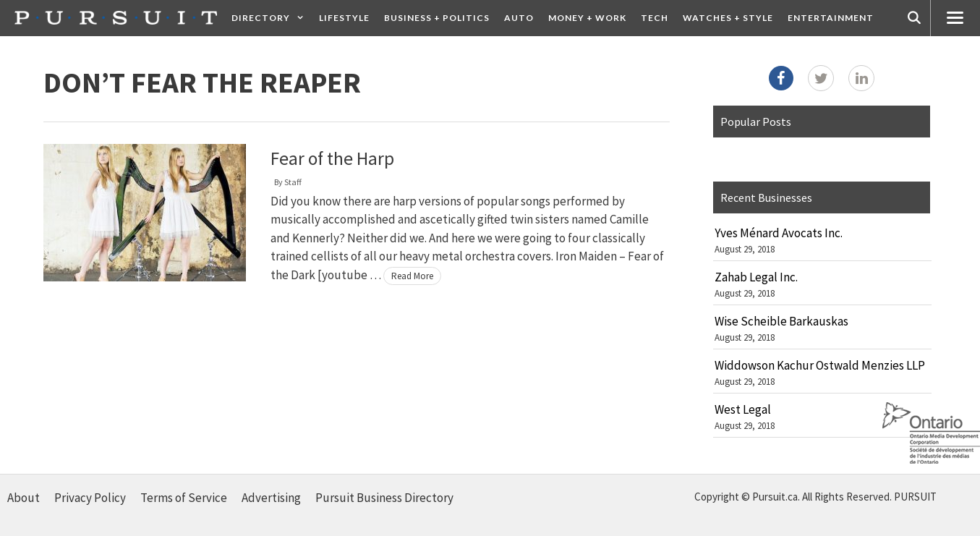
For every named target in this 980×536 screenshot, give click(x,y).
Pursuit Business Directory (384, 498)
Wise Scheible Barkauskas (781, 321)
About (24, 498)
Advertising (271, 498)
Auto (519, 18)
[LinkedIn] (861, 78)
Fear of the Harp (332, 158)
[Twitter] (821, 78)
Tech (655, 18)
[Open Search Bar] (914, 18)
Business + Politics (437, 18)
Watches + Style (728, 18)
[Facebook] (781, 78)
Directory (272, 18)
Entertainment (831, 18)
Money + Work (587, 18)
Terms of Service (184, 498)
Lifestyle (344, 18)
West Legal (743, 409)
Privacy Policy (90, 498)
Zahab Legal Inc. (756, 277)
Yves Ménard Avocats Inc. (779, 233)
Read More (412, 276)
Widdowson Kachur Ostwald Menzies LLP (820, 365)
